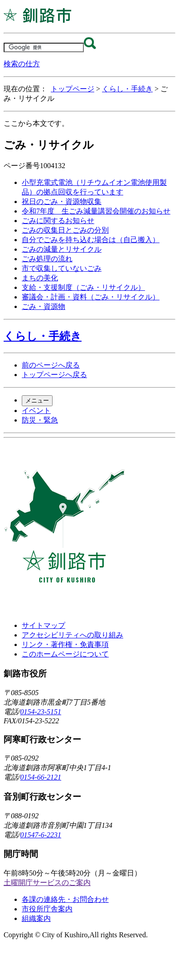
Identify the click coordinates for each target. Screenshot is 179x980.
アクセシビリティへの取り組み (73, 635)
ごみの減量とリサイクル (62, 249)
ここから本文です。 (36, 123)
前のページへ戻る (51, 365)
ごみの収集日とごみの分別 (65, 230)
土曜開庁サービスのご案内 (47, 883)
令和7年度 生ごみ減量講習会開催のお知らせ (96, 211)
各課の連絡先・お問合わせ (65, 899)
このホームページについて (65, 654)
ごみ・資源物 (44, 306)
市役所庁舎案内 (47, 909)
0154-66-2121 (41, 777)
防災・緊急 (40, 420)
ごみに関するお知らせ (58, 221)
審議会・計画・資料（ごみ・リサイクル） (91, 297)
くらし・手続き (127, 89)
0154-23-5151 (41, 712)
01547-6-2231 (41, 835)
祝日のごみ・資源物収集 (62, 201)
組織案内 (36, 918)
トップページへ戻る (54, 375)
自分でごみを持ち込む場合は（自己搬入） (91, 240)
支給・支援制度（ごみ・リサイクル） (83, 287)
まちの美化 (40, 278)
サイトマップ (44, 625)
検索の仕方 (22, 64)
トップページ (73, 89)
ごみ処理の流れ (47, 259)
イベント (36, 410)
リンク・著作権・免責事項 (65, 644)
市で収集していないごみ (62, 268)
